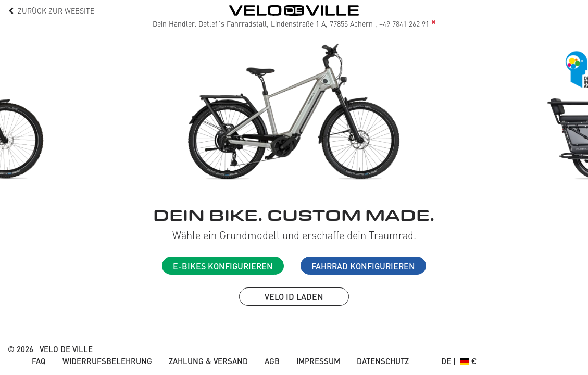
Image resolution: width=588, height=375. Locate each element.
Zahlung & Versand (208, 361)
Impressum (318, 361)
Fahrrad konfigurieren (363, 266)
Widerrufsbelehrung (107, 361)
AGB (272, 361)
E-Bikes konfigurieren (223, 266)
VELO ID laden (294, 297)
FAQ (39, 361)
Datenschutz (383, 361)
